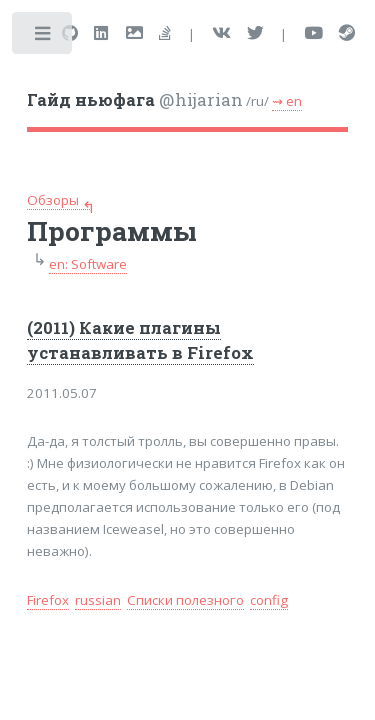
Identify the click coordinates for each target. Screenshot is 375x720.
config (269, 600)
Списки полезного (185, 600)
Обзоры (53, 200)
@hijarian (135, 100)
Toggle (43, 37)
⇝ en (287, 101)
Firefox (48, 600)
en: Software (88, 264)
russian (98, 600)
